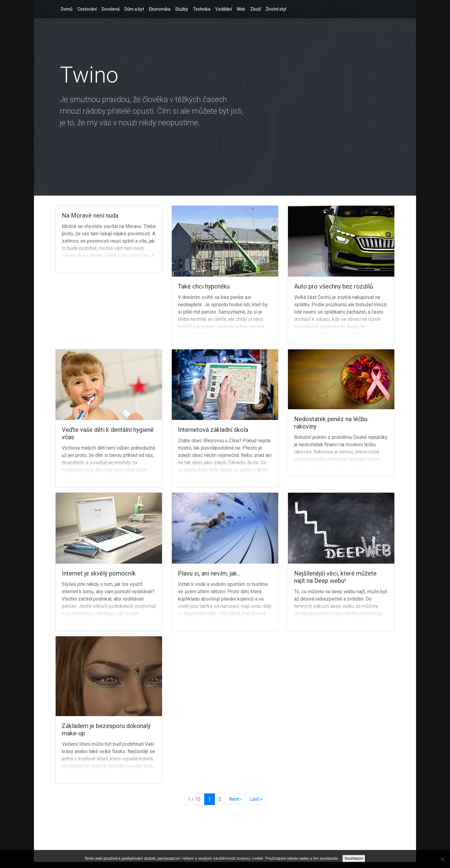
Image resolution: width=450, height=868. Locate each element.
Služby (182, 9)
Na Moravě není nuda (90, 215)
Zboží (255, 9)
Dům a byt (134, 9)
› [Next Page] (235, 799)
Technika (202, 9)
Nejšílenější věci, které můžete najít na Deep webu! (335, 577)
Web (241, 9)
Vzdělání (223, 9)
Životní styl (276, 9)
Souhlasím (354, 858)
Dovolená (111, 9)
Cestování (87, 9)
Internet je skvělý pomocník (99, 573)
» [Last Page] (256, 799)
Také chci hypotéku (204, 286)
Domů (67, 9)
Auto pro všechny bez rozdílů (334, 286)
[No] (442, 859)
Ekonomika (160, 9)
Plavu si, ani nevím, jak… (209, 573)
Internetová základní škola (213, 430)
